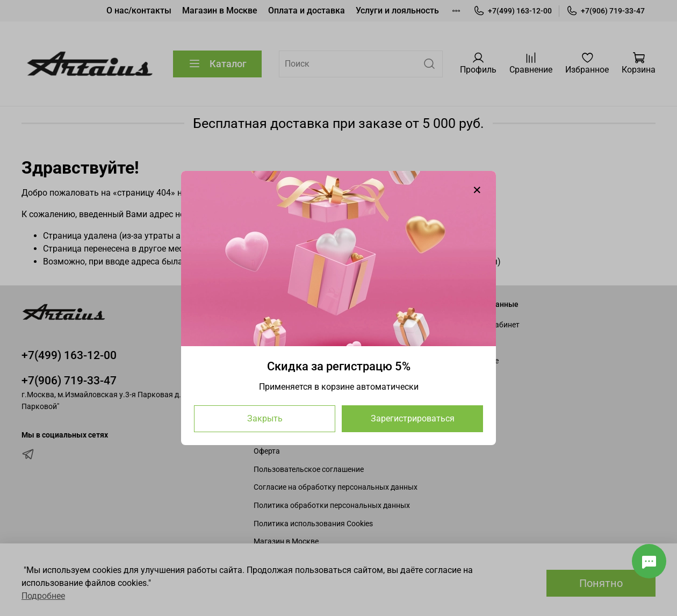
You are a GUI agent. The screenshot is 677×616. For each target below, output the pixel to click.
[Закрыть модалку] (477, 190)
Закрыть (265, 418)
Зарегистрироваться (413, 418)
